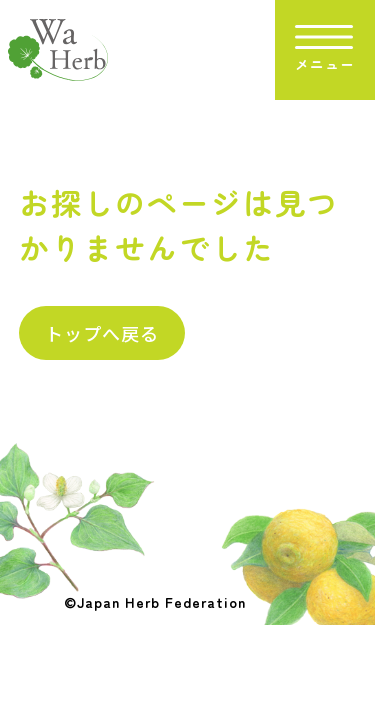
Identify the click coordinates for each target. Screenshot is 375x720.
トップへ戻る (102, 333)
